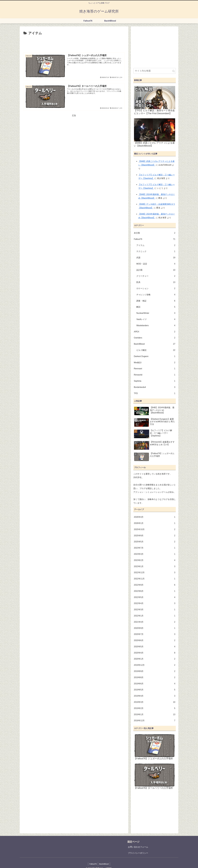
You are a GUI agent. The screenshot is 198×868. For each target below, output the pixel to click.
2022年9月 (155, 585)
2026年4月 (155, 517)
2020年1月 (155, 659)
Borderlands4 (155, 387)
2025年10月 (155, 530)
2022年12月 (155, 573)
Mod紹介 (155, 363)
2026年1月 (155, 523)
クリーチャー (156, 276)
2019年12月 (155, 665)
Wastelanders (156, 326)
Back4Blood (155, 344)
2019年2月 (155, 708)
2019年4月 (155, 696)
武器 (156, 258)
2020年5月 (155, 647)
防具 (156, 282)
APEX (155, 332)
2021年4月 (155, 622)
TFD (155, 393)
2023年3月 (155, 554)
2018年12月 (155, 721)
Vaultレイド (156, 319)
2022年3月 (155, 610)
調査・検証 (156, 301)
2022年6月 (155, 591)
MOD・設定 (156, 264)
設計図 (156, 270)
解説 (156, 307)
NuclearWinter (156, 313)
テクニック (156, 252)
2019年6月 (155, 684)
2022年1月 (155, 616)
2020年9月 (155, 628)
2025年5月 (155, 542)
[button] (174, 71)
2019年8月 (155, 678)
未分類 (155, 233)
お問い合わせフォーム (138, 847)
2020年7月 (155, 634)
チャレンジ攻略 (156, 295)
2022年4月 (155, 603)
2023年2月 (155, 560)
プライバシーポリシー (138, 853)
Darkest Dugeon (155, 356)
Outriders (155, 338)
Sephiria (155, 381)
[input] (155, 71)
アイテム (156, 245)
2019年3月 (155, 702)
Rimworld (155, 375)
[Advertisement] (74, 43)
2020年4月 (155, 653)
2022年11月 (155, 579)
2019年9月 (155, 671)
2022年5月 (155, 597)
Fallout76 (155, 239)
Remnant (155, 369)
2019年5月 (155, 690)
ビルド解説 (156, 350)
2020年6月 (155, 641)
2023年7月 (155, 548)
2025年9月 (155, 536)
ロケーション (156, 289)
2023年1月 (155, 567)
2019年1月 (155, 715)
